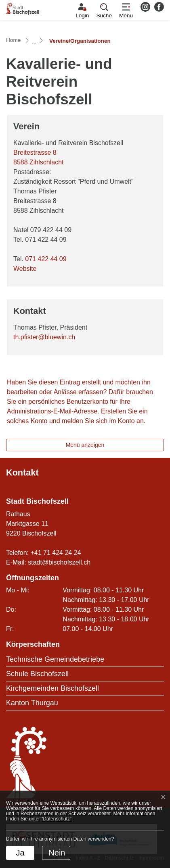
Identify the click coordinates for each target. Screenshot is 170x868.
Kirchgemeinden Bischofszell (52, 688)
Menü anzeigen (85, 445)
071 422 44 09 (46, 259)
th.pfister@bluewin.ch (44, 337)
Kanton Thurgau (32, 703)
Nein (57, 853)
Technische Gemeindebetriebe (55, 659)
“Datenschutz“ (56, 819)
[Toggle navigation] (126, 11)
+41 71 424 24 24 (56, 553)
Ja (20, 853)
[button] (104, 11)
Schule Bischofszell (37, 674)
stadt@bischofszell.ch (59, 562)
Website (29, 269)
